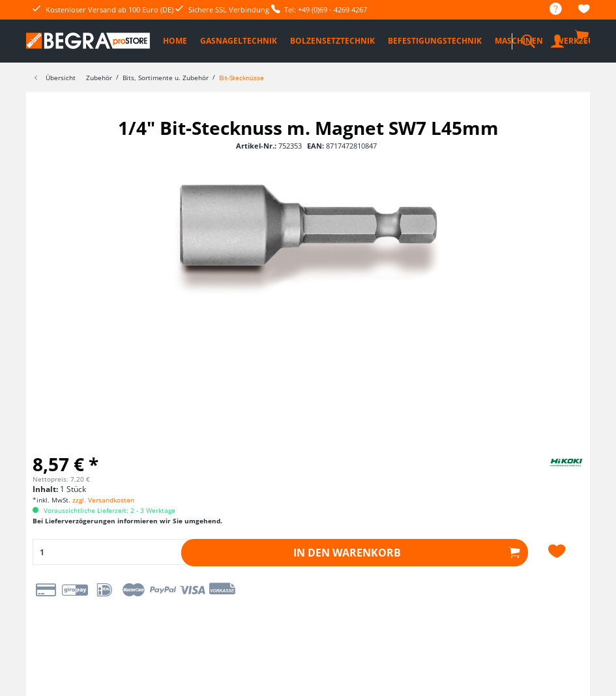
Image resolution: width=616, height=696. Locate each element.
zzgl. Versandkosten (103, 500)
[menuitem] (549, 9)
